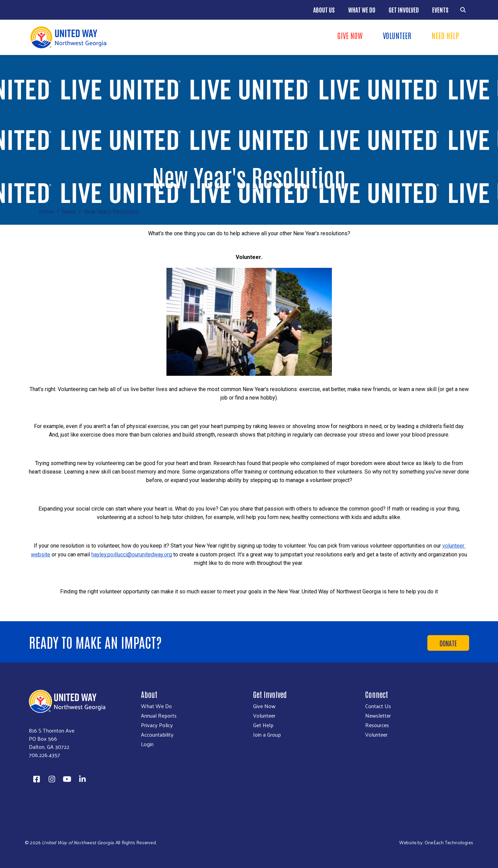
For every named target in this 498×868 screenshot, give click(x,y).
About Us (324, 10)
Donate (448, 643)
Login (147, 744)
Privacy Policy (157, 725)
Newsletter (378, 716)
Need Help (445, 35)
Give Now (350, 35)
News (69, 211)
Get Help (263, 725)
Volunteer (397, 35)
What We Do (362, 10)
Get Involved (404, 10)
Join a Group (267, 735)
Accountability (157, 735)
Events (440, 10)
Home (47, 211)
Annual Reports (159, 716)
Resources (377, 725)
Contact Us (378, 706)
